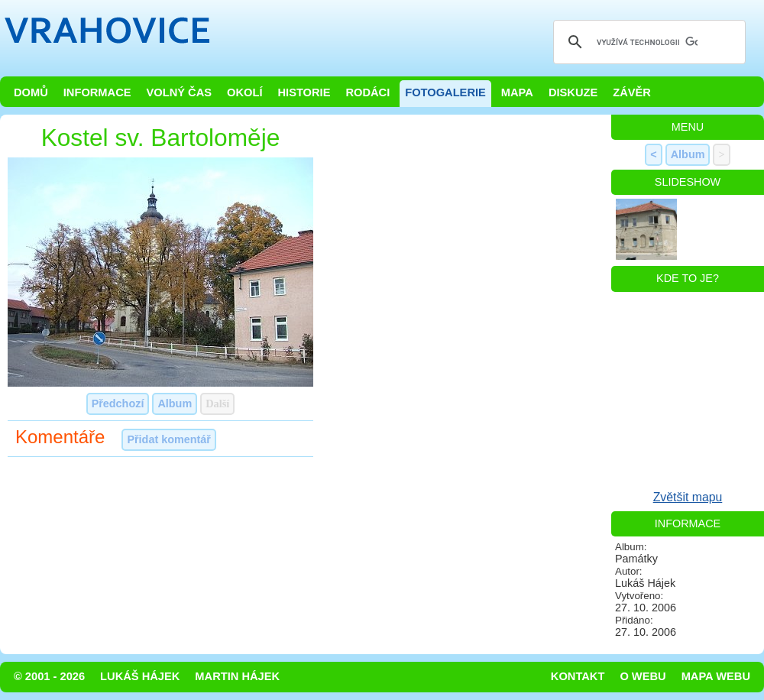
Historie (304, 92)
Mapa (517, 92)
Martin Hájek (237, 676)
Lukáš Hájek (140, 676)
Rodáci (367, 92)
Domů (31, 92)
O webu (643, 676)
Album (175, 403)
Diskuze (573, 92)
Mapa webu (716, 676)
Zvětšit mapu (688, 497)
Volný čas (180, 92)
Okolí (244, 92)
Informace (97, 92)
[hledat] (647, 42)
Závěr (632, 92)
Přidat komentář (169, 439)
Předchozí (118, 403)
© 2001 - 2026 (49, 676)
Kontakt (578, 676)
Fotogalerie (445, 92)
